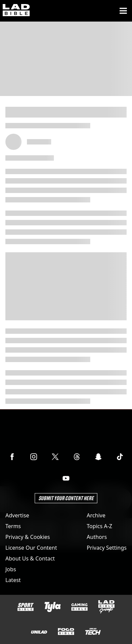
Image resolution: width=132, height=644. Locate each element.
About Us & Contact (30, 558)
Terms (13, 526)
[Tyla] (53, 607)
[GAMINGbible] (79, 607)
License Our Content (31, 548)
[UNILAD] (39, 632)
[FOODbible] (66, 632)
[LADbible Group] (106, 607)
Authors (97, 537)
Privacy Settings (107, 548)
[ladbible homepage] (16, 11)
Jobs (11, 569)
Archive (96, 515)
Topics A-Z (100, 526)
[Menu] (123, 11)
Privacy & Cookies (28, 537)
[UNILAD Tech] (93, 631)
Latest (13, 580)
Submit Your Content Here (66, 498)
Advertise (17, 515)
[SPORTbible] (26, 607)
